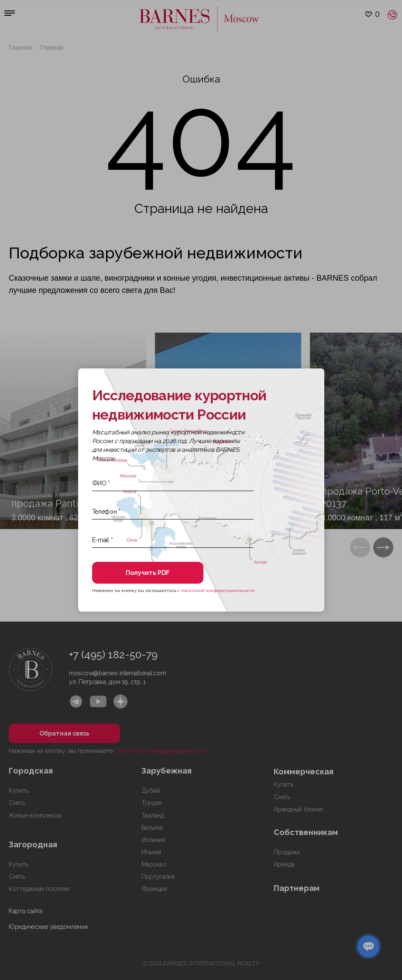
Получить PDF (148, 573)
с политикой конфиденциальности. (216, 590)
